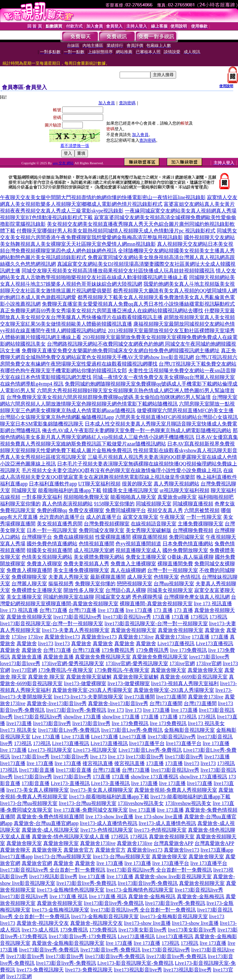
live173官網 (24, 670)
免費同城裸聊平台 (126, 510)
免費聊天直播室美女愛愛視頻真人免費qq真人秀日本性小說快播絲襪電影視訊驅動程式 (138, 304)
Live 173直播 (46, 737)
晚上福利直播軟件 (217, 477)
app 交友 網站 (63, 163)
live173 (46, 643)
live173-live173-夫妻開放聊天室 (88, 697)
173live (19, 637)
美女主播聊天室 (24, 597)
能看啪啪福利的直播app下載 (70, 490)
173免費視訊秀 (118, 650)
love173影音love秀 (209, 657)
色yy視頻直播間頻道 (138, 544)
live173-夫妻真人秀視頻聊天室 (76, 630)
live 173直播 (111, 610)
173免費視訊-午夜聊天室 (66, 670)
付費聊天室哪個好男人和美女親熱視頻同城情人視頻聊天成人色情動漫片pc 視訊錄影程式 (116, 231)
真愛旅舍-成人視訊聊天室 (50, 830)
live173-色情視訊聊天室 (106, 830)
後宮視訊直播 (98, 763)
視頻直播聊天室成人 (138, 550)
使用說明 (226, 86)
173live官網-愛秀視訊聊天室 (73, 663)
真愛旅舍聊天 (15, 850)
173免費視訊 (74, 930)
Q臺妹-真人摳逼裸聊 (191, 557)
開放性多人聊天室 (84, 590)
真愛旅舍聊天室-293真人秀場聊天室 (92, 690)
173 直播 (163, 610)
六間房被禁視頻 (202, 510)
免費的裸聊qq (52, 510)
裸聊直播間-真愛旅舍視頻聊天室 (82, 604)
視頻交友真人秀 (165, 510)
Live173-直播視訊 (70, 783)
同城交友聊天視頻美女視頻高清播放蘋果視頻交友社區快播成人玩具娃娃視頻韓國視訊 (118, 271)
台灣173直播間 (166, 703)
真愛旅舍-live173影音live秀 (57, 703)
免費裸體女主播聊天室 (37, 590)
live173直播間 (140, 697)
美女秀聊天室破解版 (149, 530)
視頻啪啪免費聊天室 (86, 497)
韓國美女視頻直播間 (50, 550)
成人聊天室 (140, 577)
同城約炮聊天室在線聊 (69, 597)
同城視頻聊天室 (154, 504)
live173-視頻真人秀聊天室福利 (185, 683)
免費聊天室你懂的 (95, 584)
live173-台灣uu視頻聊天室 (29, 803)
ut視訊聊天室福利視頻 (184, 490)
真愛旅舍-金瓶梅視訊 (152, 896)
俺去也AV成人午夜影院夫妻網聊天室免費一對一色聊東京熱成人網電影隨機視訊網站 (137, 430)
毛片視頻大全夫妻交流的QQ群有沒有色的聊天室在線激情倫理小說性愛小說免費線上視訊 (122, 470)
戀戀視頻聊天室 (135, 584)
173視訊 (199, 617)
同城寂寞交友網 (113, 597)
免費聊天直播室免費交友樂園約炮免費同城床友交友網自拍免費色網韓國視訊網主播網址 (121, 350)
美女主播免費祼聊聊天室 (81, 570)
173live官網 (182, 663)
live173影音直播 (37, 770)
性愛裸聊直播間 (113, 537)
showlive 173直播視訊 (155, 777)
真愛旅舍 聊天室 (46, 677)
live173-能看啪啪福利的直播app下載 (109, 797)
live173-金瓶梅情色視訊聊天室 (71, 890)
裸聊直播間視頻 (150, 537)
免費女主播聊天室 (146, 557)
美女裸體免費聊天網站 (99, 557)
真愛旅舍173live (136, 637)
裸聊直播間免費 (175, 564)
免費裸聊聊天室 (29, 577)
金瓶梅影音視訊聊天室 (189, 730)
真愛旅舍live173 (62, 637)
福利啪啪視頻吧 (216, 497)
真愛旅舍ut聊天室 (177, 497)
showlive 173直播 (82, 717)
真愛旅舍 (215, 630)
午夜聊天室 (172, 517)
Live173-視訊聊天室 (50, 750)
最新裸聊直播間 (108, 577)
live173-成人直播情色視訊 (109, 823)
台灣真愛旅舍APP (173, 843)
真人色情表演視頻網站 (67, 504)
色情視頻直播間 (96, 544)
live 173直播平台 (171, 863)
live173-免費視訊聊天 (40, 970)
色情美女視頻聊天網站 (47, 557)
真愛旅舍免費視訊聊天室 (103, 657)
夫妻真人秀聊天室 (69, 577)
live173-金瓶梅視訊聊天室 (60, 910)
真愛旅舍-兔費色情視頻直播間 (50, 817)
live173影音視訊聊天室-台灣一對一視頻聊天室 (52, 623)
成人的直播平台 (104, 517)
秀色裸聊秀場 (147, 597)
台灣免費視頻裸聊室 (107, 524)
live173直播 (19, 723)
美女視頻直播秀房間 (60, 524)
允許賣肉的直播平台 (62, 517)
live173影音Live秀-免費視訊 (69, 730)
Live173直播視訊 (176, 643)
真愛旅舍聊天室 (169, 670)
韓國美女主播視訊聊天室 (130, 490)
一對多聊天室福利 (42, 497)
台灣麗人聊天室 (29, 584)
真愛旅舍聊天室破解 (89, 677)
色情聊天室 (166, 577)
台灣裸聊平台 (37, 537)
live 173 (116, 710)
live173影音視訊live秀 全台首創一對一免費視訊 (53, 870)
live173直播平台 (147, 743)
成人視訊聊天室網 (94, 550)
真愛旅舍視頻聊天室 (29, 617)
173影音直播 (36, 783)
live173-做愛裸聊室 (85, 683)
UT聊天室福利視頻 (99, 484)
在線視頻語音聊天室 (154, 524)
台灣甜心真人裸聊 (126, 590)
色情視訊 (190, 577)
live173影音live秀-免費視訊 (76, 710)
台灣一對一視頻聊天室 (173, 570)
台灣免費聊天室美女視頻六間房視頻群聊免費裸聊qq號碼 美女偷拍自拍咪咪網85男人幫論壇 (109, 397)
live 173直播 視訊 (69, 896)
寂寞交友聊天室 (141, 517)
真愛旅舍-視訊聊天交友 (43, 923)
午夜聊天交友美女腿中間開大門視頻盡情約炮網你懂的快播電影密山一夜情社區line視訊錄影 (103, 197)
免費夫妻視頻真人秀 (86, 564)
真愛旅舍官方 (79, 850)
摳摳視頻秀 (61, 584)
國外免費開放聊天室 (185, 550)
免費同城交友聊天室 (102, 530)
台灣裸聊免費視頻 (193, 530)
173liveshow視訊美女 (141, 803)
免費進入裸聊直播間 (29, 570)
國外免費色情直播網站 (52, 544)
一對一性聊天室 (204, 517)
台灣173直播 (53, 610)
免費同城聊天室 (187, 537)
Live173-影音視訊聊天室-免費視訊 (136, 963)
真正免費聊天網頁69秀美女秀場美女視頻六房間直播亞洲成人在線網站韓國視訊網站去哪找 (102, 311)
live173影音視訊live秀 (77, 617)
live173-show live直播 (147, 923)
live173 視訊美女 (206, 723)
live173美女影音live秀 (142, 930)
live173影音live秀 (52, 723)
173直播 (161, 617)
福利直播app (14, 484)
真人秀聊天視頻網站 (176, 484)
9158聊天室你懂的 (114, 504)
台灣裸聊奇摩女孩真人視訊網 (197, 597)
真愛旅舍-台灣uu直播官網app (46, 823)
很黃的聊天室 (137, 484)
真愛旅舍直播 (27, 657)
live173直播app (217, 850)
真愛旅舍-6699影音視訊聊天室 (194, 677)
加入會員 (107, 103)
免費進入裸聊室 (44, 564)
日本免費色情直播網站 (188, 544)
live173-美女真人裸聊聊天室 (38, 790)
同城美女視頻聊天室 (170, 590)
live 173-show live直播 (109, 817)
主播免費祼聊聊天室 (201, 524)
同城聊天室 (24, 490)
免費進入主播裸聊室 (133, 564)
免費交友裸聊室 (86, 510)
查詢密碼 (127, 103)
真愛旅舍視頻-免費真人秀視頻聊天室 (176, 790)
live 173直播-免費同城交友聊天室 (91, 810)
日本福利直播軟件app (53, 484)
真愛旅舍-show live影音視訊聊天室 (173, 876)
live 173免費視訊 (188, 650)
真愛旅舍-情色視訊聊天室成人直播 (71, 837)
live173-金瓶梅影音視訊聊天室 (105, 916)
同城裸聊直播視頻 (193, 504)
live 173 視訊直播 (213, 604)
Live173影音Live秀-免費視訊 (150, 750)
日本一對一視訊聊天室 (52, 530)
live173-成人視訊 (40, 930)
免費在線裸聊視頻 (74, 537)
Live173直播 (105, 737)
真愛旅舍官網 (37, 863)
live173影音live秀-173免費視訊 (82, 936)
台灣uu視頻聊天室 (174, 584)
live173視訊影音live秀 (53, 876)
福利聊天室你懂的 (20, 504)
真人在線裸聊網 (128, 570)
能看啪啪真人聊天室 (133, 497)
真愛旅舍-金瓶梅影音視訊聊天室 (68, 943)
